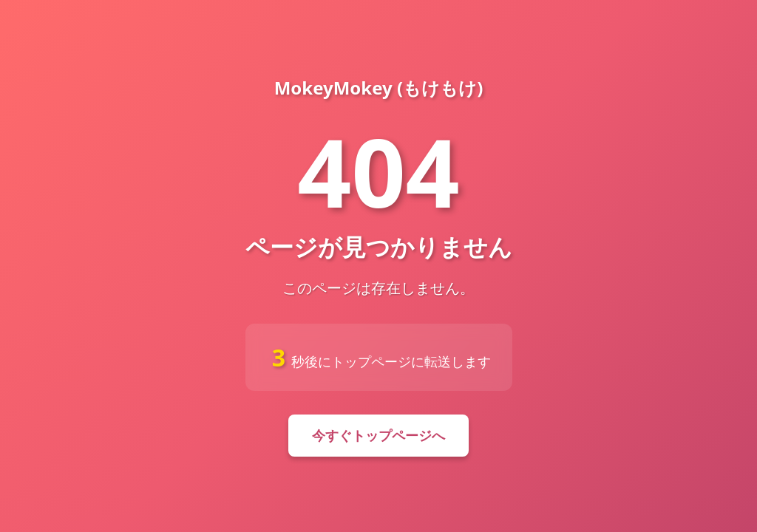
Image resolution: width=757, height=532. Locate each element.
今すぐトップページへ (378, 435)
